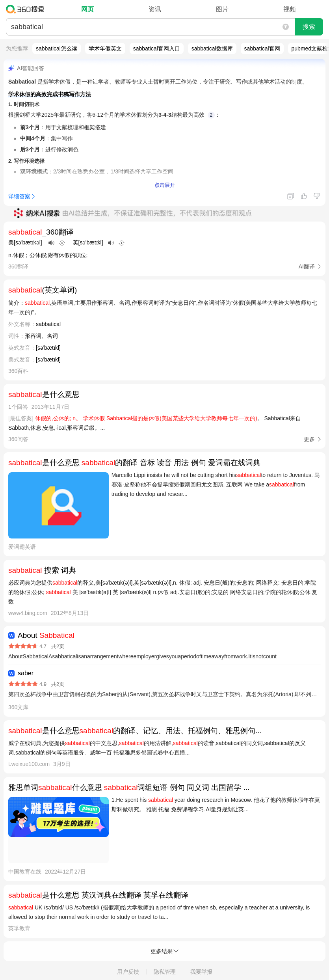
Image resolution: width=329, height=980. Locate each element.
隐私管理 (165, 972)
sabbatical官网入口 (157, 48)
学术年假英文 (105, 48)
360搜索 (27, 9)
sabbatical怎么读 (57, 48)
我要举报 (201, 972)
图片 (222, 9)
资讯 (155, 9)
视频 (290, 9)
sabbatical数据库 (212, 48)
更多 (309, 439)
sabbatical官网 (262, 48)
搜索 (309, 27)
